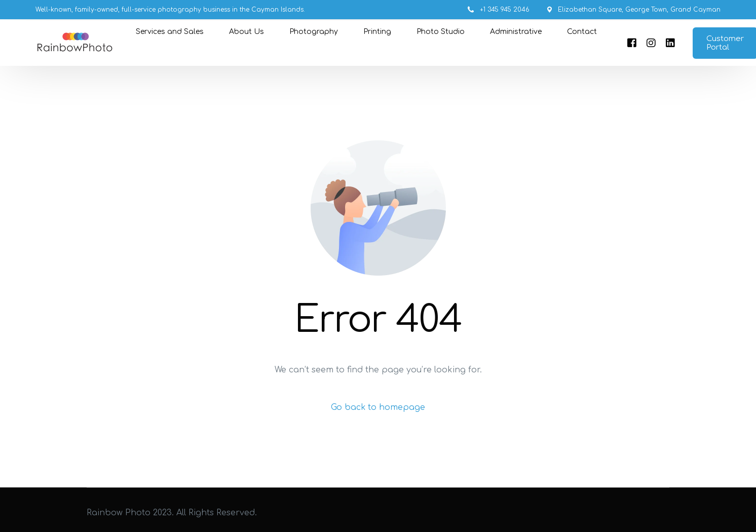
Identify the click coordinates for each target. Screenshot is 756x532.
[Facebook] (630, 43)
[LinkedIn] (669, 43)
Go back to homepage (378, 407)
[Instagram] (650, 43)
